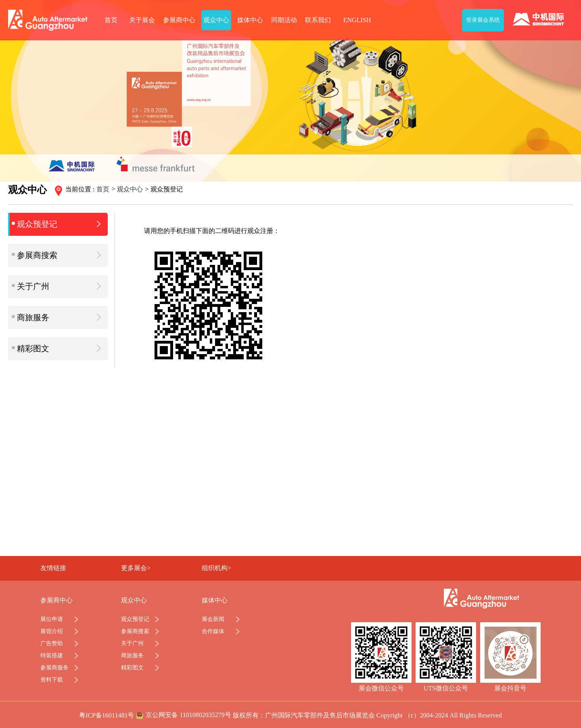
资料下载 (52, 680)
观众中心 (216, 20)
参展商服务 (54, 668)
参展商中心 (179, 20)
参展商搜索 (58, 255)
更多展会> (136, 568)
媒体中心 (250, 20)
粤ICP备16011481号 (107, 715)
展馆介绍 (52, 631)
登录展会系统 (483, 20)
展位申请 (52, 619)
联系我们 (318, 20)
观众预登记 (58, 224)
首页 (111, 20)
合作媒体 (213, 631)
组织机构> (216, 568)
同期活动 (284, 20)
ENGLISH (357, 20)
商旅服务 (58, 317)
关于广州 (58, 286)
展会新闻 (213, 619)
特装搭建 (52, 656)
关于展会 (142, 20)
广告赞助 (52, 643)
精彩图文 (58, 348)
